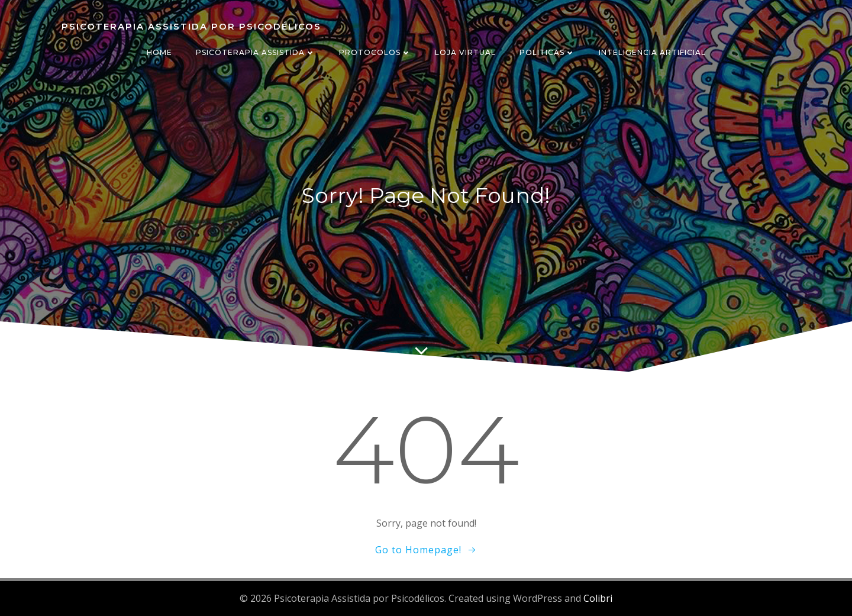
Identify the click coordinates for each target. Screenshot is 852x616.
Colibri (598, 598)
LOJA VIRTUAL (465, 52)
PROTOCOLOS (375, 52)
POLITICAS (547, 52)
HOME (159, 52)
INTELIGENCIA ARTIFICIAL (652, 52)
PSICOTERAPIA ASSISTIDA (256, 52)
